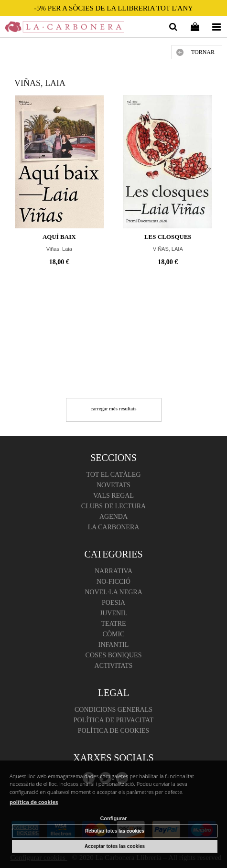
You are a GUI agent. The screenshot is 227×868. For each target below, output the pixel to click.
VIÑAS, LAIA (168, 249)
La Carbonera (114, 527)
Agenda (113, 517)
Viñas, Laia (59, 249)
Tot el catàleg (113, 475)
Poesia (113, 603)
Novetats (113, 485)
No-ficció (113, 582)
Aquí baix (59, 237)
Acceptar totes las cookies (115, 846)
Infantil (114, 645)
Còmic (114, 634)
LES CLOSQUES (168, 237)
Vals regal (113, 496)
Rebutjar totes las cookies (115, 831)
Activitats (114, 666)
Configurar (113, 818)
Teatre (113, 624)
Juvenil (114, 613)
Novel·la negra (113, 592)
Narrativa (113, 571)
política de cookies (34, 802)
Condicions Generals (113, 710)
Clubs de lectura (113, 506)
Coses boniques (114, 655)
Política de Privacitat (113, 720)
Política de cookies (113, 731)
